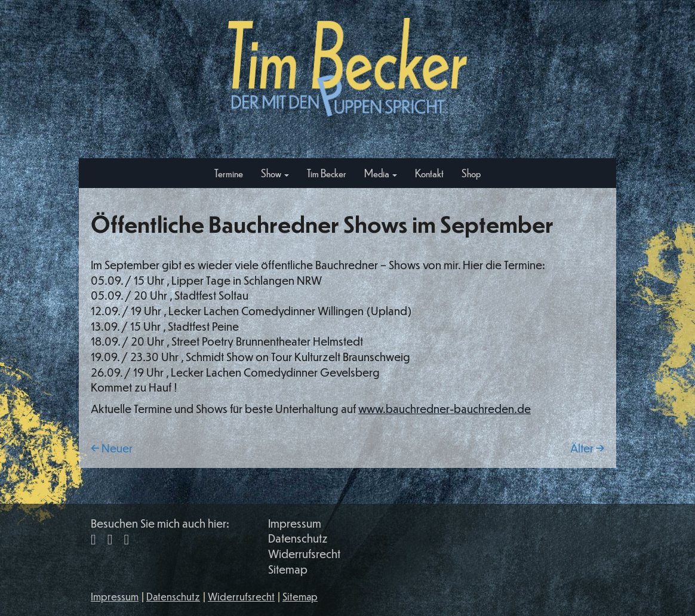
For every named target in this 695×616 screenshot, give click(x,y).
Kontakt (429, 173)
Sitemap (288, 569)
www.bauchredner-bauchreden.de (445, 409)
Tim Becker (327, 173)
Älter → (587, 448)
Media (381, 173)
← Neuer (112, 448)
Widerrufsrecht (304, 554)
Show (275, 173)
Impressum (295, 523)
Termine (229, 173)
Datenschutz (298, 538)
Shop (471, 173)
